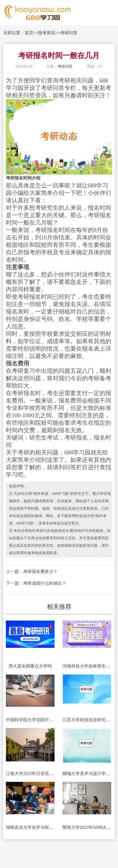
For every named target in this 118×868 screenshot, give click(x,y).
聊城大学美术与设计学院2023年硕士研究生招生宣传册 (87, 774)
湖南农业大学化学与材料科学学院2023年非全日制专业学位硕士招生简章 (30, 827)
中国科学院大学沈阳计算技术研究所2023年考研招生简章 (30, 720)
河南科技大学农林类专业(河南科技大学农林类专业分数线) (87, 666)
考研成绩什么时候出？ (45, 583)
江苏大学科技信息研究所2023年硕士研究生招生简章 (87, 720)
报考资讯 (47, 33)
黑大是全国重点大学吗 (30, 666)
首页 (29, 33)
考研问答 (69, 33)
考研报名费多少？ (40, 572)
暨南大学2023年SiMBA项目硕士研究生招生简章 (87, 827)
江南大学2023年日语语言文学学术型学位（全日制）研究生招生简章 (30, 774)
